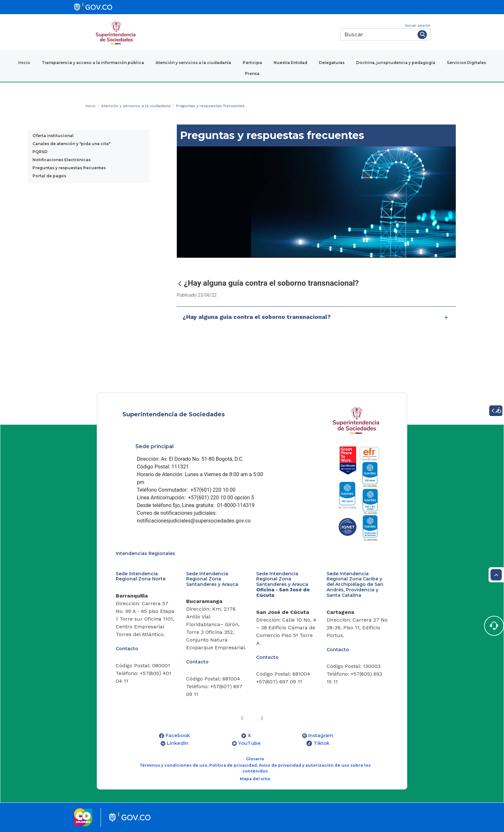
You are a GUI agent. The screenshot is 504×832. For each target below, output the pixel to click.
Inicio (24, 63)
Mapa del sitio (255, 779)
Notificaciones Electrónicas (62, 160)
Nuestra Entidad (290, 63)
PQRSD (40, 152)
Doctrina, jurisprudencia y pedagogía (396, 63)
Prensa (252, 74)
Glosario (255, 759)
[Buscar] (378, 34)
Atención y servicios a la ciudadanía (193, 63)
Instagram (321, 735)
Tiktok (322, 743)
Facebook (178, 735)
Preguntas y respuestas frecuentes (69, 168)
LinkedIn (178, 743)
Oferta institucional (53, 136)
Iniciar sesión (418, 25)
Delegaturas (332, 63)
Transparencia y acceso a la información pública (93, 63)
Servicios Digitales (466, 63)
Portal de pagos (49, 176)
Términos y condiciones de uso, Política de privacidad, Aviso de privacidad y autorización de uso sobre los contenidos (255, 768)
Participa (252, 63)
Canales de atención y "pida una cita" (71, 144)
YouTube (249, 743)
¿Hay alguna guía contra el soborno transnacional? (316, 317)
